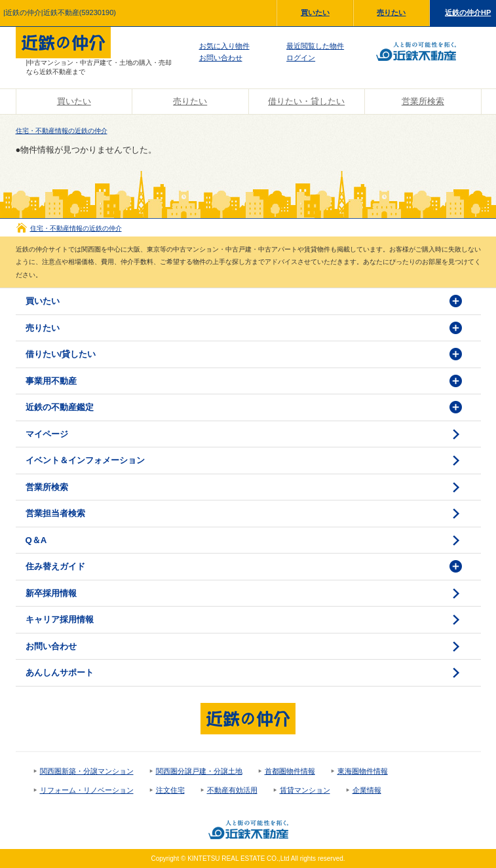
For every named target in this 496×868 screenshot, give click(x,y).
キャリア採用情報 (60, 619)
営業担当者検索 (55, 513)
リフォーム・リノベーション (87, 790)
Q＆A (36, 540)
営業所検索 (423, 101)
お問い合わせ (221, 58)
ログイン (301, 58)
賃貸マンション (305, 790)
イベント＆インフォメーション (85, 460)
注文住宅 (170, 790)
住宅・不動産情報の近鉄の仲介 (62, 131)
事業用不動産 (51, 381)
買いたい (315, 12)
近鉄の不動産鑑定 (60, 407)
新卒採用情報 (51, 593)
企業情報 (367, 790)
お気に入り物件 (224, 46)
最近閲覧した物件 (315, 46)
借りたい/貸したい (61, 354)
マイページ (47, 434)
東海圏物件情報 (363, 771)
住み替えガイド (55, 566)
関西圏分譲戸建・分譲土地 (199, 771)
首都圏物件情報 (290, 771)
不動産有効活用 (232, 790)
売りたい (391, 12)
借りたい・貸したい (306, 101)
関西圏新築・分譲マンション (87, 771)
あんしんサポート (60, 672)
